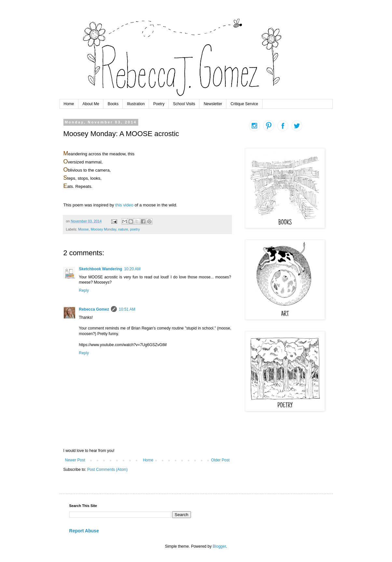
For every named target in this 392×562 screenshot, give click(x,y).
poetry (135, 229)
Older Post (220, 460)
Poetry (159, 104)
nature (123, 229)
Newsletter (213, 104)
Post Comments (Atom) (108, 470)
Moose (83, 229)
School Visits (184, 104)
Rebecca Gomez (94, 309)
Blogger (219, 546)
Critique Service (244, 104)
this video (124, 205)
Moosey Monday (103, 229)
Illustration (136, 104)
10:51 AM (127, 309)
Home (69, 104)
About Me (91, 104)
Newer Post (75, 460)
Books (113, 104)
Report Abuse (84, 531)
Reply (84, 290)
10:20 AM (132, 269)
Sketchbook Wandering (101, 269)
